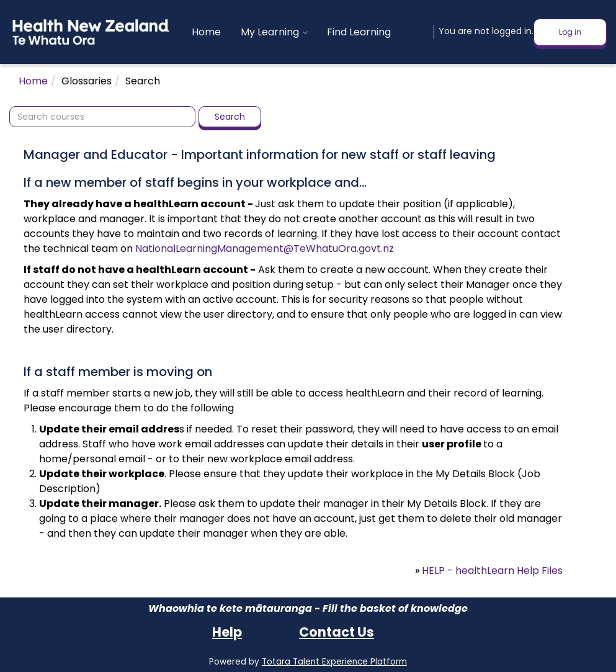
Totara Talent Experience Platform (334, 662)
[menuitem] (206, 32)
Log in (570, 32)
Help (227, 632)
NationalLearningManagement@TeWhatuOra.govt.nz (265, 249)
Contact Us (337, 632)
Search (230, 117)
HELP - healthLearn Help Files (492, 571)
